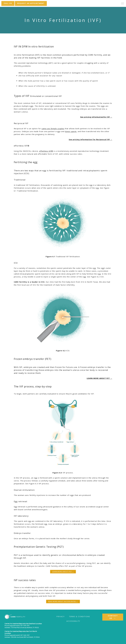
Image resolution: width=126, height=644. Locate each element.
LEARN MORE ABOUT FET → (100, 378)
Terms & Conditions (80, 617)
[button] (123, 4)
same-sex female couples (53, 129)
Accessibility (73, 621)
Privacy (61, 617)
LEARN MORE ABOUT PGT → (63, 572)
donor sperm (71, 131)
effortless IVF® (46, 151)
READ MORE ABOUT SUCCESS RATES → (63, 601)
